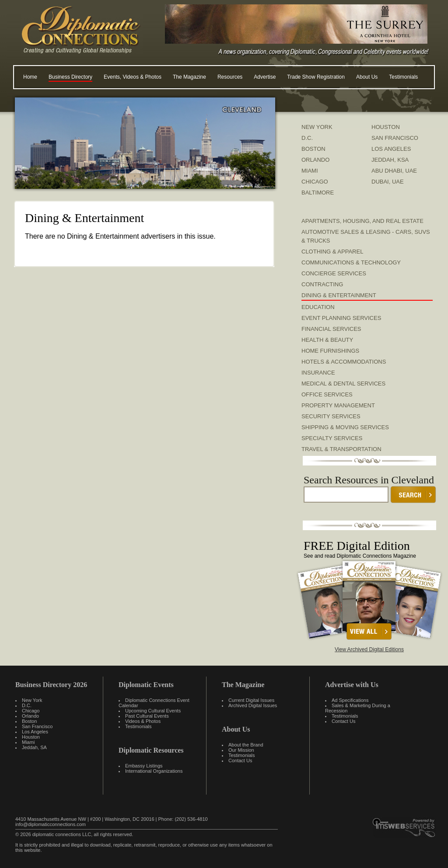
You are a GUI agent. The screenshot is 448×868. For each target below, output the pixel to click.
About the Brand (246, 745)
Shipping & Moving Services (345, 427)
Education (318, 307)
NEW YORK (317, 127)
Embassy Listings (144, 766)
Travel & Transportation (341, 449)
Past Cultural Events (147, 716)
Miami (28, 742)
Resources (230, 77)
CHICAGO (315, 182)
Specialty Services (332, 438)
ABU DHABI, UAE (394, 171)
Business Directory (70, 77)
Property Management (338, 405)
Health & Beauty (327, 340)
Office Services (327, 394)
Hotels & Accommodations (344, 362)
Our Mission (241, 750)
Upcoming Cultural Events (153, 711)
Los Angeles (35, 732)
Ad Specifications (350, 700)
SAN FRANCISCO (395, 138)
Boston (29, 721)
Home (30, 77)
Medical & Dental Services (343, 384)
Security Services (331, 416)
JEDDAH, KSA (390, 160)
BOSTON (313, 149)
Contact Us (240, 760)
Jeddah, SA (34, 747)
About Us (367, 77)
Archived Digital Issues (253, 705)
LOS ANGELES (391, 149)
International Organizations (154, 771)
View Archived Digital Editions (369, 649)
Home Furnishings (330, 351)
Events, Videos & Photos (133, 77)
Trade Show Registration (316, 77)
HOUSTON (386, 127)
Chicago (31, 711)
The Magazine (189, 77)
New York (32, 700)
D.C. (307, 138)
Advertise (265, 77)
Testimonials (403, 77)
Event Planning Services (341, 318)
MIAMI (310, 171)
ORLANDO (315, 160)
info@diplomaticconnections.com (51, 824)
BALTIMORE (318, 193)
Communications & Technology (351, 262)
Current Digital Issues (251, 700)
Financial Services (331, 329)
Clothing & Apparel (332, 252)
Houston (31, 737)
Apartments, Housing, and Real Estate (362, 221)
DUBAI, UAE (388, 182)
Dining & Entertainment (339, 295)
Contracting (322, 284)
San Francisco (37, 726)
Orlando (30, 716)
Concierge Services (334, 273)
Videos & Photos (143, 721)
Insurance (318, 373)
